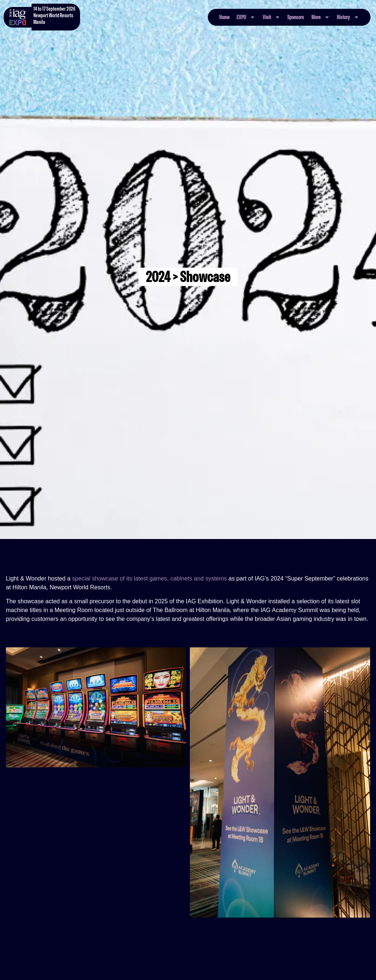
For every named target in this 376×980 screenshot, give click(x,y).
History (348, 17)
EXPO (246, 17)
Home (224, 17)
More (321, 17)
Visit (271, 17)
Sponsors (296, 17)
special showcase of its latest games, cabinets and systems (149, 578)
